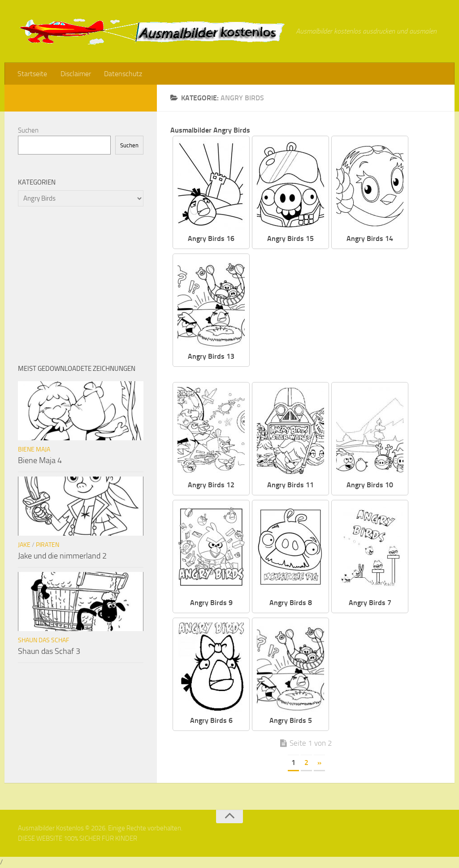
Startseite (32, 74)
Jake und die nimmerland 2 (62, 556)
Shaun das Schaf (43, 641)
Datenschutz (122, 74)
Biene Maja (34, 450)
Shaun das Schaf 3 (49, 652)
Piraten (48, 545)
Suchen (28, 131)
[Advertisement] (352, 317)
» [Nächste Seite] (319, 763)
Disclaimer (75, 74)
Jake (24, 545)
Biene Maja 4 (40, 461)
